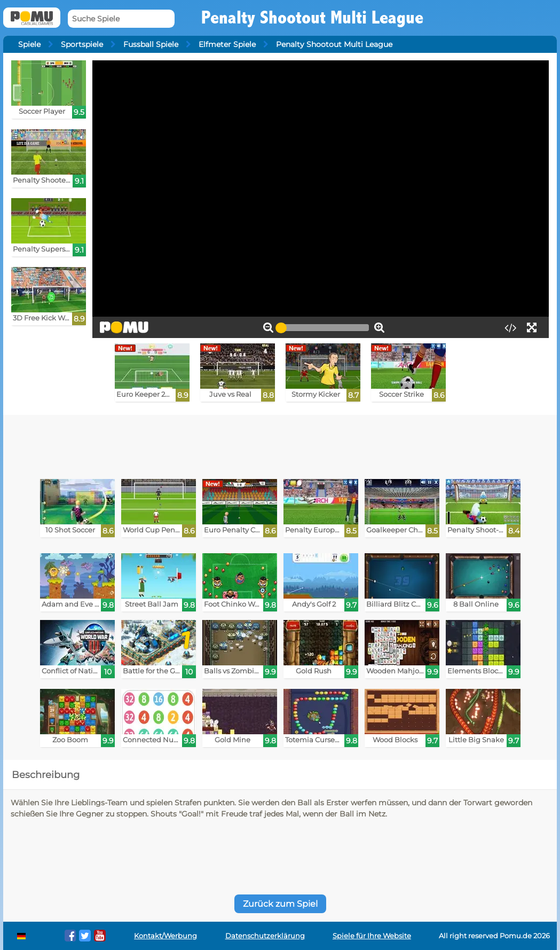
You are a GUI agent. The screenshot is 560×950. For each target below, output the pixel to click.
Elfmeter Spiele (227, 44)
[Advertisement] (280, 444)
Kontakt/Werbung (165, 936)
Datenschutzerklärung (265, 936)
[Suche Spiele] (121, 19)
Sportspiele (82, 44)
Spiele (29, 44)
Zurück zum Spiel (280, 904)
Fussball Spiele (151, 44)
